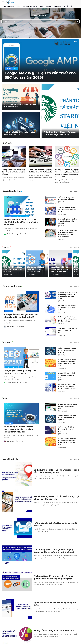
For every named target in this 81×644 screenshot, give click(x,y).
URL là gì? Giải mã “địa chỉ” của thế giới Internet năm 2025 (67, 308)
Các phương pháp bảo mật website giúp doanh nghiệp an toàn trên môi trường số (54, 551)
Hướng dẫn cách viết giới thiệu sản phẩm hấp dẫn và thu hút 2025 (21, 316)
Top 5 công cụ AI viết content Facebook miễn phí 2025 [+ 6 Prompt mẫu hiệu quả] (19, 429)
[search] (78, 2)
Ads (5, 398)
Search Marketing (12, 286)
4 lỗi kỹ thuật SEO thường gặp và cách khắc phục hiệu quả (67, 350)
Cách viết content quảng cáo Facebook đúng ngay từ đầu (67, 210)
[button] (75, 42)
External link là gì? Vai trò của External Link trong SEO (66, 375)
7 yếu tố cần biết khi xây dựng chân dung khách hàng (66, 429)
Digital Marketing (12, 191)
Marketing (17, 216)
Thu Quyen (10, 326)
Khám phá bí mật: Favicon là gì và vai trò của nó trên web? (67, 406)
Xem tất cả (74, 191)
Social (6, 247)
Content (9, 68)
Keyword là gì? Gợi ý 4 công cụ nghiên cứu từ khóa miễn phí (67, 221)
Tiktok (26, 216)
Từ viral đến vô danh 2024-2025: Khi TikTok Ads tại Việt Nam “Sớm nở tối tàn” (21, 222)
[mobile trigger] (4, 2)
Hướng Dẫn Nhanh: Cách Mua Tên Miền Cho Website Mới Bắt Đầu (14, 172)
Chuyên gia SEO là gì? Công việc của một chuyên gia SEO (36, 269)
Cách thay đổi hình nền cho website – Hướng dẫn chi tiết (67, 330)
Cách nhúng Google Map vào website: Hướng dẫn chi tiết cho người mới (67, 319)
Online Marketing (13, 234)
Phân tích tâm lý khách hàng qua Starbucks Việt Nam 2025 (13, 269)
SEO (15, 68)
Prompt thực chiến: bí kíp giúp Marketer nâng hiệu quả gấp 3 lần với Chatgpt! (67, 387)
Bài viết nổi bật (11, 459)
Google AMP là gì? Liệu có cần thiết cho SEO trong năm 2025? (40, 75)
